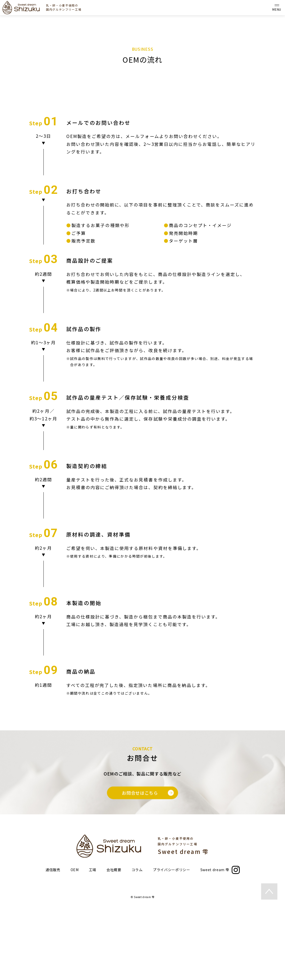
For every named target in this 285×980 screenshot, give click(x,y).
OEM (75, 943)
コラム (137, 943)
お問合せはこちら (148, 870)
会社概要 (114, 943)
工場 (93, 943)
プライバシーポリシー (172, 943)
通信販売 (53, 943)
